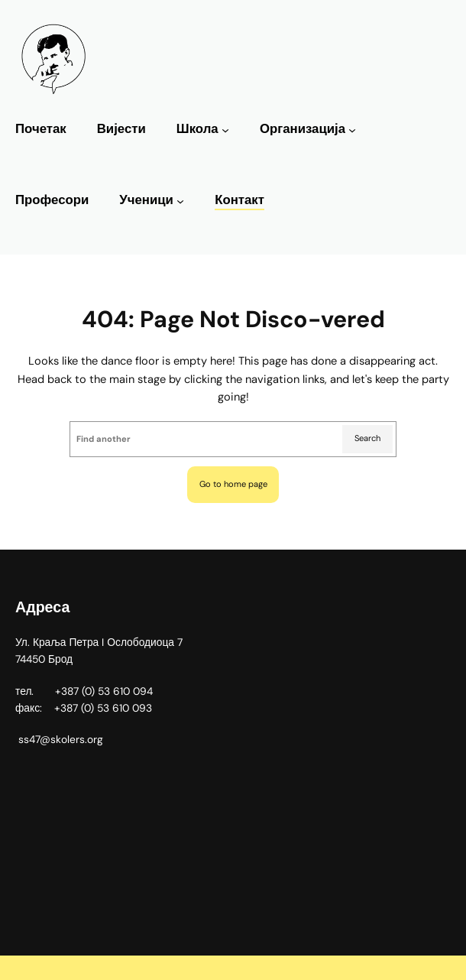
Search (367, 438)
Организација (303, 129)
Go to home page (233, 484)
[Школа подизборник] (225, 130)
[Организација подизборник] (352, 130)
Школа (197, 129)
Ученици (146, 200)
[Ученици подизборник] (180, 201)
